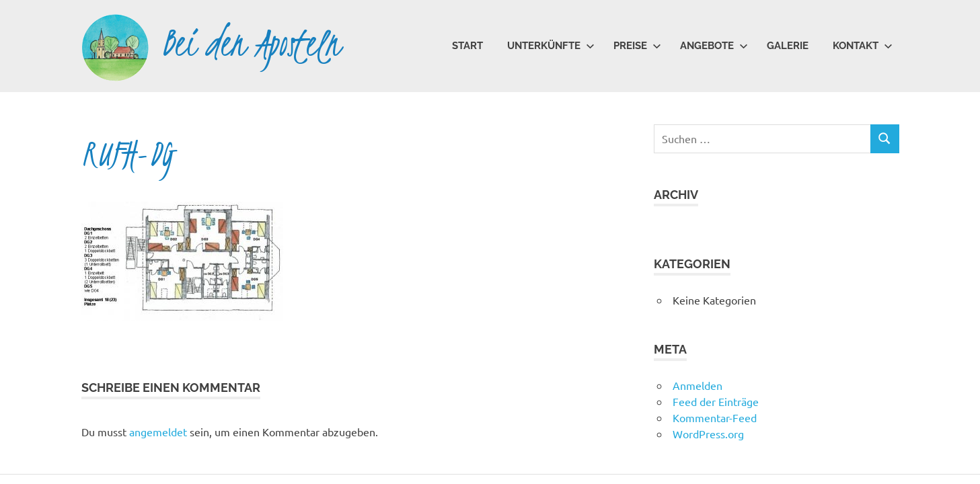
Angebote (714, 46)
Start (467, 46)
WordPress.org (708, 434)
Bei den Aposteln (251, 43)
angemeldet (158, 432)
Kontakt (863, 46)
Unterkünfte (551, 46)
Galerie (788, 46)
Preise (637, 46)
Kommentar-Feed (715, 417)
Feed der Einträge (716, 401)
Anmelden (698, 385)
